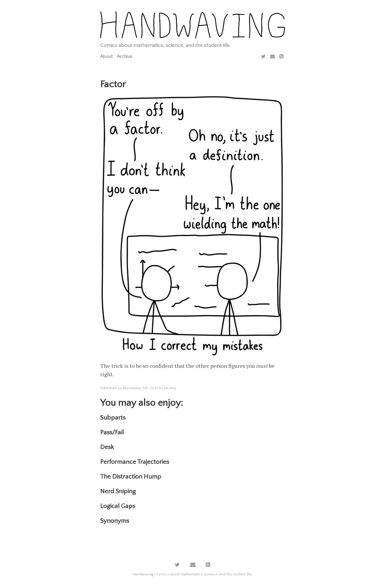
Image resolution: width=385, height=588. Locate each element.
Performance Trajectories (135, 462)
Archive (125, 57)
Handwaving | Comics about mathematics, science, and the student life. (192, 574)
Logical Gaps (118, 506)
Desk (107, 447)
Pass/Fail (112, 432)
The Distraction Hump (131, 477)
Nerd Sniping (118, 491)
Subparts (113, 418)
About (106, 57)
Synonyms (115, 521)
